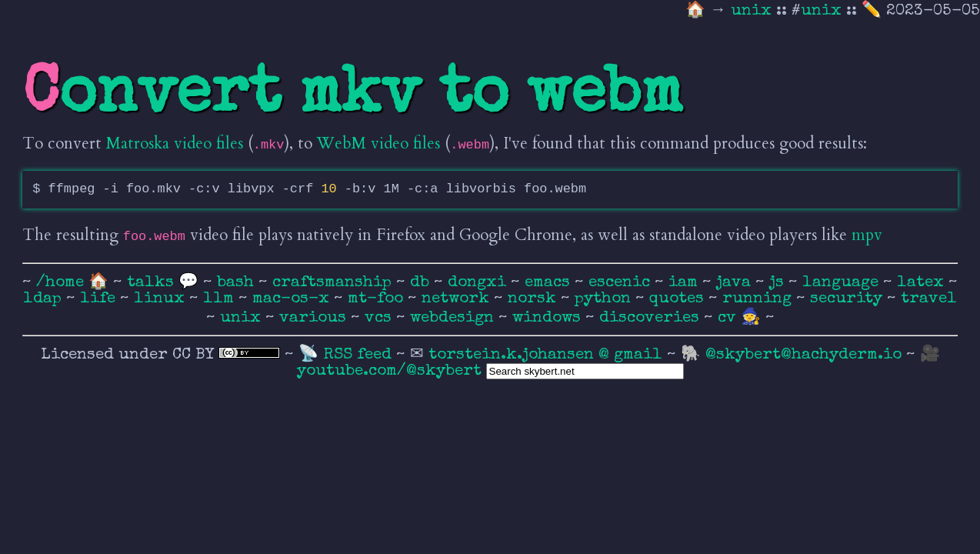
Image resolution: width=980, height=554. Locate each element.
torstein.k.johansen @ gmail (548, 355)
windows (549, 318)
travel (929, 299)
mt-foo (378, 299)
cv (729, 318)
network (458, 299)
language (843, 283)
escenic (622, 283)
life (100, 299)
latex (923, 283)
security (848, 299)
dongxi (479, 283)
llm (221, 299)
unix (753, 11)
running (759, 299)
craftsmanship (334, 283)
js (779, 283)
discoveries (652, 318)
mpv (867, 235)
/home (60, 283)
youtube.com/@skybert (389, 371)
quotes (679, 299)
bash (238, 283)
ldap (45, 299)
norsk (534, 299)
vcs (380, 318)
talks (150, 283)
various (315, 318)
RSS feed (360, 355)
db (422, 283)
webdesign (454, 318)
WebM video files (378, 144)
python (605, 299)
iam (685, 283)
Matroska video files (175, 144)
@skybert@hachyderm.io (803, 355)
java (736, 283)
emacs (550, 283)
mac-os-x (293, 299)
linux (162, 299)
